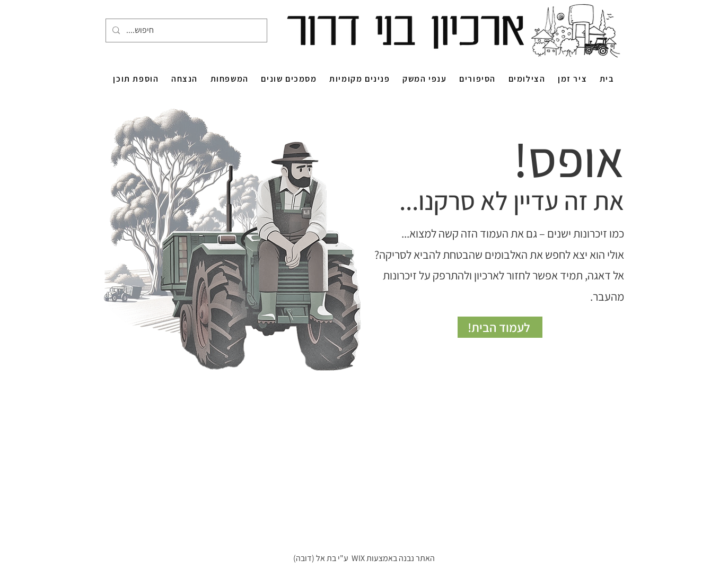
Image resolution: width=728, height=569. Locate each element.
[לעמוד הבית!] (500, 327)
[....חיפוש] (185, 30)
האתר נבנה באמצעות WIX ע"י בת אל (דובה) (364, 558)
